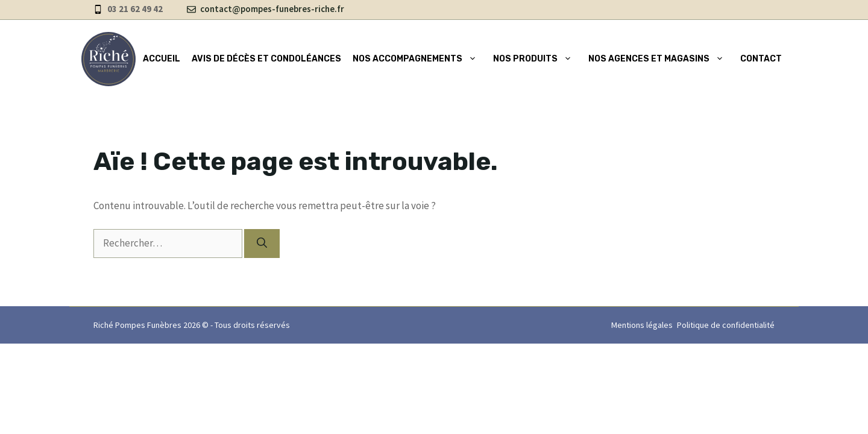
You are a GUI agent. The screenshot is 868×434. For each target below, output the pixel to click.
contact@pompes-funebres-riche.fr (272, 9)
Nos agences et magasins (659, 59)
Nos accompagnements (417, 59)
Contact (761, 59)
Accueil (162, 59)
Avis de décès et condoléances (266, 59)
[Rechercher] (262, 244)
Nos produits (535, 59)
